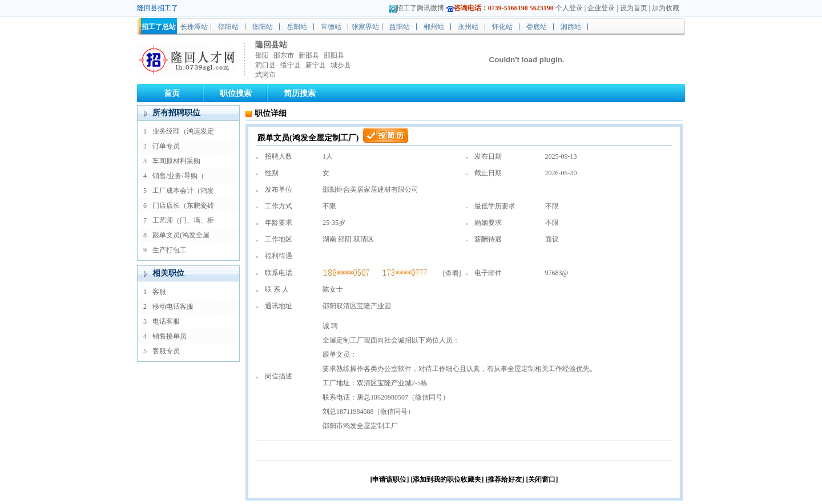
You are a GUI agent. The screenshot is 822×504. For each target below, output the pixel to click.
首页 (172, 93)
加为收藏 (666, 8)
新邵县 (309, 55)
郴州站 (434, 27)
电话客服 (166, 321)
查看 (452, 273)
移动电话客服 (173, 307)
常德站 (331, 27)
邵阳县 (334, 55)
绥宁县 (291, 65)
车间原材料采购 (176, 161)
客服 (159, 292)
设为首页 (634, 8)
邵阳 (262, 55)
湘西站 (571, 27)
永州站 (468, 27)
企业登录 (601, 8)
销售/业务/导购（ (178, 176)
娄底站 (537, 27)
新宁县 (316, 65)
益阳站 (400, 27)
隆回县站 (271, 45)
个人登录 (569, 8)
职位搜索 (236, 93)
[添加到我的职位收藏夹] (448, 479)
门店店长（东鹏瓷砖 (183, 205)
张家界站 (365, 27)
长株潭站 (194, 27)
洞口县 (265, 65)
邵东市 (284, 55)
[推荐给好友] (505, 479)
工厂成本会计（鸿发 (183, 191)
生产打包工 (170, 250)
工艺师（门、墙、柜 (183, 220)
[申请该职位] (390, 479)
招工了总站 (159, 27)
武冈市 (265, 75)
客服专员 (166, 351)
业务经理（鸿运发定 (183, 131)
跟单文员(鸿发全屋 (181, 235)
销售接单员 (170, 336)
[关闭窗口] (542, 479)
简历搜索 (300, 93)
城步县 (341, 65)
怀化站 (502, 27)
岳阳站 (297, 27)
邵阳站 (228, 27)
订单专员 (166, 146)
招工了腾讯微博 (420, 8)
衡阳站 (263, 27)
